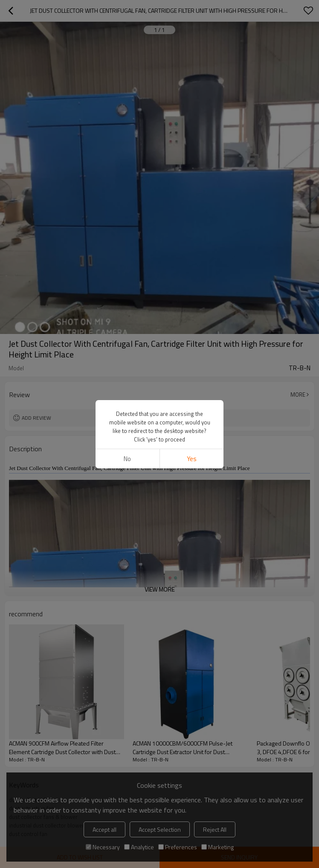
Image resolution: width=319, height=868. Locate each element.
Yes (192, 459)
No (127, 459)
